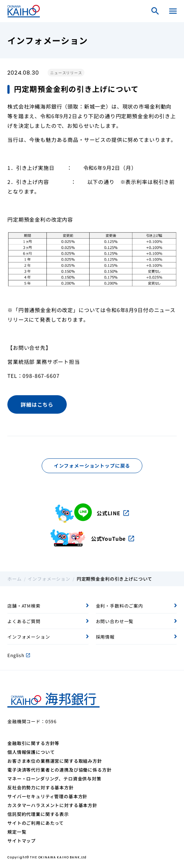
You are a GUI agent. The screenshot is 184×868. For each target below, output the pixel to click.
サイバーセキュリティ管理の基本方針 (47, 796)
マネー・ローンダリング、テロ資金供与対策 (54, 778)
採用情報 (105, 637)
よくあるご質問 (24, 621)
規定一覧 (17, 832)
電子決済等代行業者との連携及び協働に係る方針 (59, 770)
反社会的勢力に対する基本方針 (41, 787)
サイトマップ (22, 840)
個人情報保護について (31, 752)
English (19, 655)
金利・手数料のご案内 (119, 606)
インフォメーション (49, 579)
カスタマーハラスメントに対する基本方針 (52, 805)
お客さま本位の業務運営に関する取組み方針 (55, 761)
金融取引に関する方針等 (33, 743)
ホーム (15, 579)
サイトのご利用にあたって (36, 823)
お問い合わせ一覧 (115, 621)
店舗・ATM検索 (24, 606)
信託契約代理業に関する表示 (38, 814)
